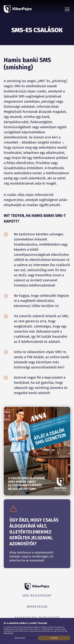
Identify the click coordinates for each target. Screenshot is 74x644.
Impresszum (37, 607)
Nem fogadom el (20, 638)
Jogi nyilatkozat (37, 596)
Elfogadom (54, 638)
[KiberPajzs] (18, 8)
